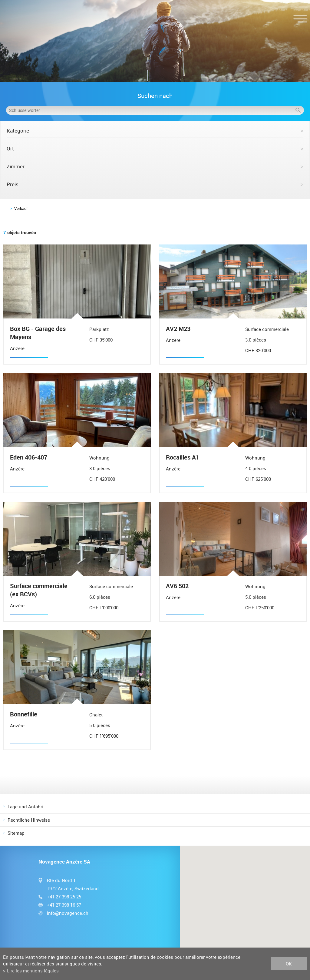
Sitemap (16, 833)
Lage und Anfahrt (26, 807)
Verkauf (21, 208)
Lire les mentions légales (33, 971)
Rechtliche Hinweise (29, 820)
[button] (245, 903)
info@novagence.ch (68, 913)
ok (289, 964)
